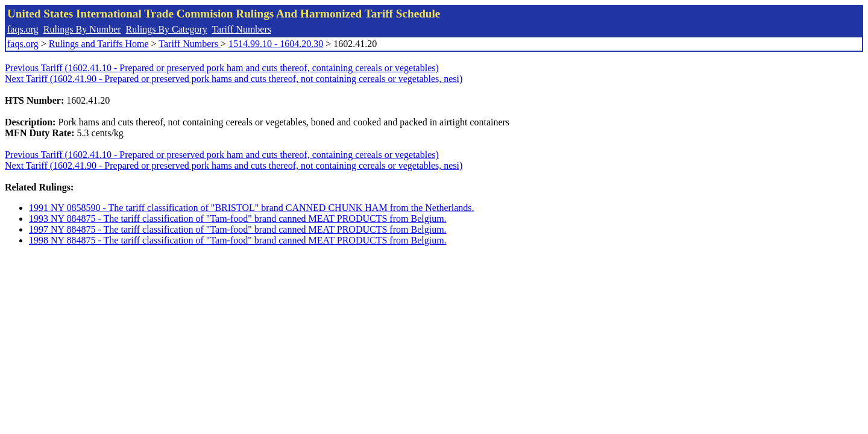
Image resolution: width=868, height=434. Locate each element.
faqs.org (23, 29)
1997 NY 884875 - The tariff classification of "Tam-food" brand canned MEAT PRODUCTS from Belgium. (238, 229)
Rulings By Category (167, 29)
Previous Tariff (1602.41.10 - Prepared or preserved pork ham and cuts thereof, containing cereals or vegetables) (222, 68)
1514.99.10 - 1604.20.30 (276, 44)
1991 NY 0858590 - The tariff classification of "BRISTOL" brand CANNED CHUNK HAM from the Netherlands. (252, 208)
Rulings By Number (82, 29)
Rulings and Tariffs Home (99, 44)
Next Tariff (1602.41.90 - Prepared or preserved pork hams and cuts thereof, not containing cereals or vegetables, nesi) (234, 79)
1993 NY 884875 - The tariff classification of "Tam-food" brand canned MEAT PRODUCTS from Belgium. (238, 219)
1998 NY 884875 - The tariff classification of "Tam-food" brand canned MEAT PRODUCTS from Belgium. (238, 240)
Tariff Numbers (241, 29)
